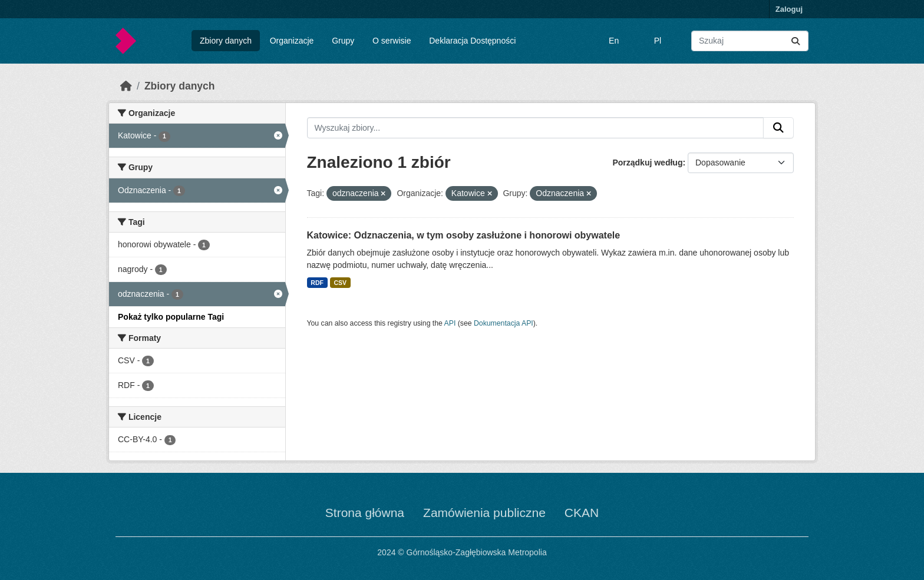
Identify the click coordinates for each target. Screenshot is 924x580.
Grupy (343, 41)
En (614, 41)
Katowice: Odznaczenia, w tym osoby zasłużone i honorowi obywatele (464, 235)
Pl (658, 41)
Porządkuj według (647, 163)
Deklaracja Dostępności (472, 41)
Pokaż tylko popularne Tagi (171, 317)
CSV (340, 283)
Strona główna (365, 513)
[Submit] (796, 41)
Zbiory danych (226, 41)
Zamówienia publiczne (484, 513)
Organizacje (292, 41)
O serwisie (392, 41)
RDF (317, 283)
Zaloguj (789, 9)
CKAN (582, 513)
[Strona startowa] (126, 86)
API (450, 323)
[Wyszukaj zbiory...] (750, 41)
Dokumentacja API (504, 323)
